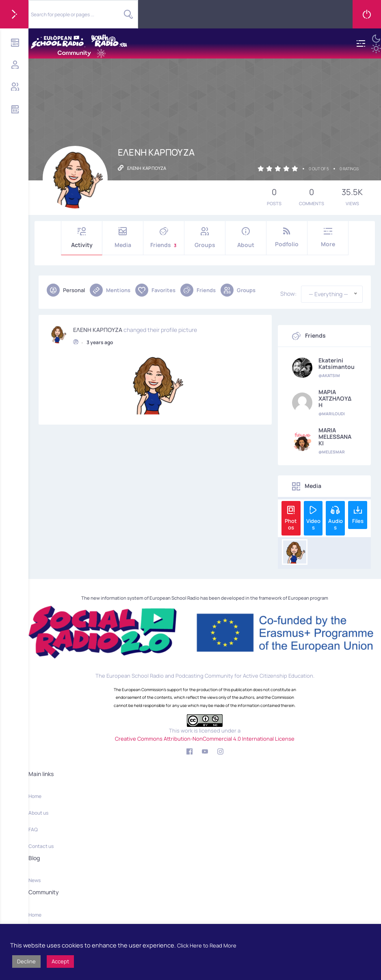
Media (123, 238)
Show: (288, 294)
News (35, 880)
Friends (164, 238)
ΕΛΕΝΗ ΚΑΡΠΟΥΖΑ (98, 329)
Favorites (155, 290)
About (246, 238)
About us (38, 813)
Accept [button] (60, 961)
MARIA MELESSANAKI (335, 437)
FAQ (33, 829)
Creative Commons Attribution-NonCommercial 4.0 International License (205, 739)
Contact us (41, 846)
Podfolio (287, 237)
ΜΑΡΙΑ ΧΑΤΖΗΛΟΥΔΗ (335, 399)
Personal (66, 290)
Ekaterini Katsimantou (337, 364)
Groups (205, 238)
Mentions (110, 290)
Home (35, 796)
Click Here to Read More (207, 945)
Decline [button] (26, 961)
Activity (82, 238)
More (328, 237)
